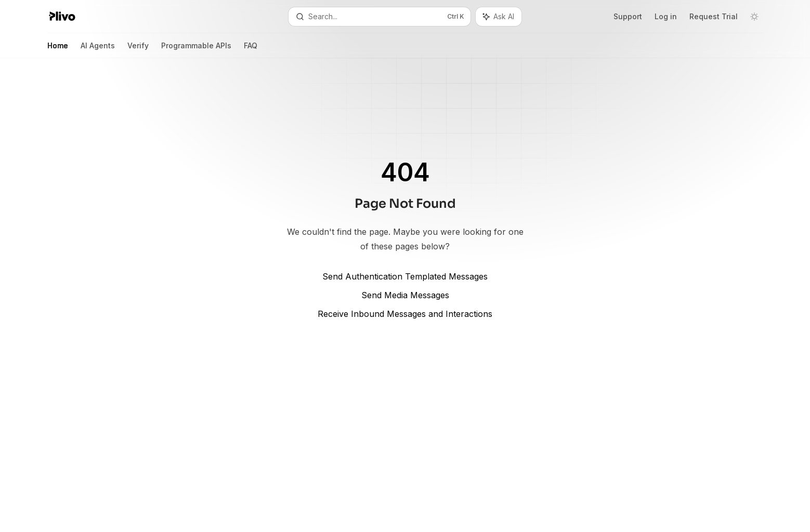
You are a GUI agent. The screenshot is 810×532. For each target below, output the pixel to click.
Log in (666, 16)
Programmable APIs (196, 50)
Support (628, 16)
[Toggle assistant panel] (499, 17)
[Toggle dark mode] (754, 17)
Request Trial (714, 16)
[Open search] (380, 17)
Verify (138, 50)
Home (58, 50)
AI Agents (98, 50)
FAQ (251, 50)
